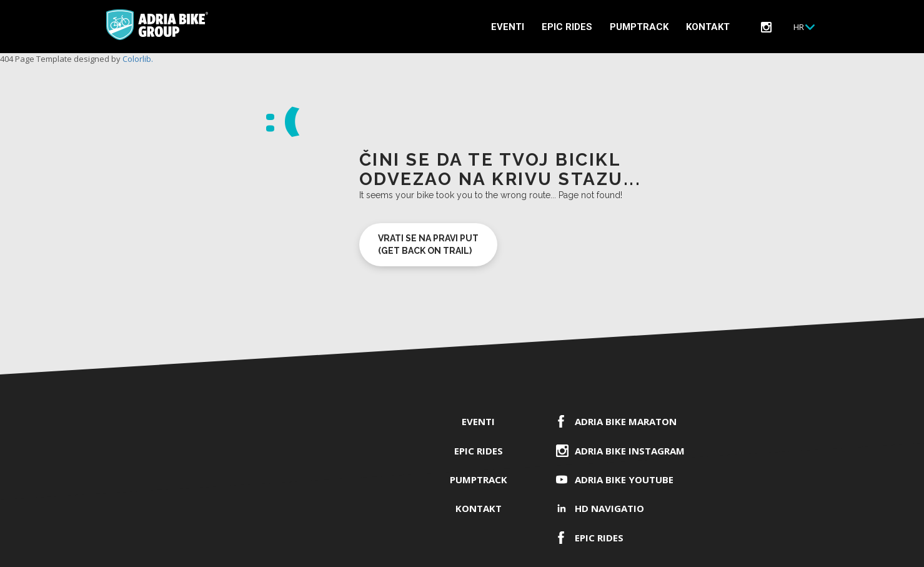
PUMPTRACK (639, 27)
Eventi (508, 27)
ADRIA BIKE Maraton (626, 421)
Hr (799, 27)
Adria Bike (157, 25)
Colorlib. (138, 59)
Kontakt (708, 27)
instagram (766, 27)
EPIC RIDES (567, 27)
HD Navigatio (609, 508)
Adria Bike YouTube (624, 479)
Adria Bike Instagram (630, 451)
